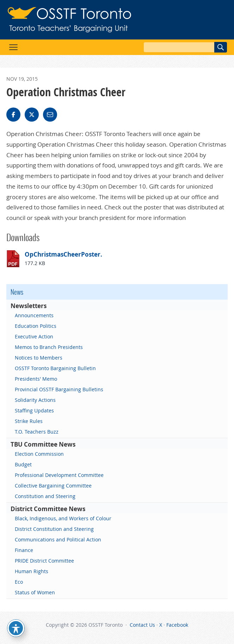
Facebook (177, 625)
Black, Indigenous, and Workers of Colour (63, 518)
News (17, 292)
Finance (24, 550)
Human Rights (32, 571)
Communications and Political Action (58, 539)
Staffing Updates (34, 410)
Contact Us (142, 625)
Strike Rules (29, 421)
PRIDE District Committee (44, 561)
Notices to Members (39, 358)
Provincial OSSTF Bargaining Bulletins (59, 389)
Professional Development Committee (59, 475)
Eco (19, 582)
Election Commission (39, 454)
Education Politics (36, 326)
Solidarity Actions (35, 400)
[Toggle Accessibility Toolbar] (16, 628)
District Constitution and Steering (54, 529)
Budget (23, 464)
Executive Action (34, 336)
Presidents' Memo (36, 379)
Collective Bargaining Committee (53, 486)
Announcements (34, 315)
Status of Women (35, 592)
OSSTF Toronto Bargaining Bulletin (55, 368)
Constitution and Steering (45, 496)
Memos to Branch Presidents (49, 347)
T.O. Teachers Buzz (37, 432)
